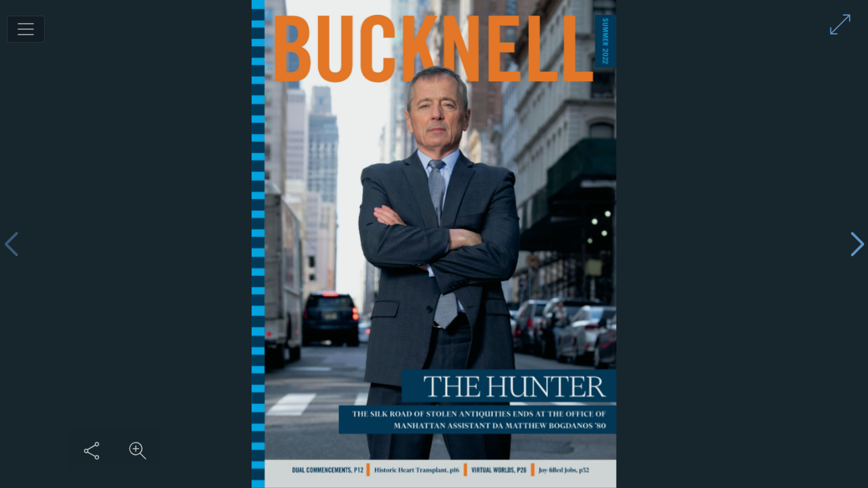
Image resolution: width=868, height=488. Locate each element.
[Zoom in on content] (138, 451)
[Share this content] (92, 451)
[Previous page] (11, 244)
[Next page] (857, 244)
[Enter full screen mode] (840, 24)
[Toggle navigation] (26, 29)
